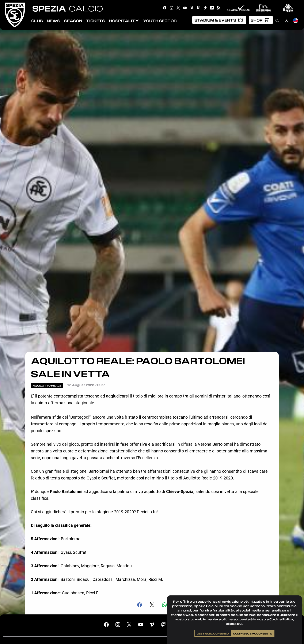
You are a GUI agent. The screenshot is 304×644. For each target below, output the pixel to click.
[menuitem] (219, 20)
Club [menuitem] (37, 21)
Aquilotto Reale (47, 385)
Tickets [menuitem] (96, 21)
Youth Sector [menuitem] (160, 21)
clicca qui (234, 624)
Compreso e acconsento (253, 633)
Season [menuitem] (73, 21)
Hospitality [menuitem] (124, 21)
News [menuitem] (54, 21)
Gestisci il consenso (213, 633)
